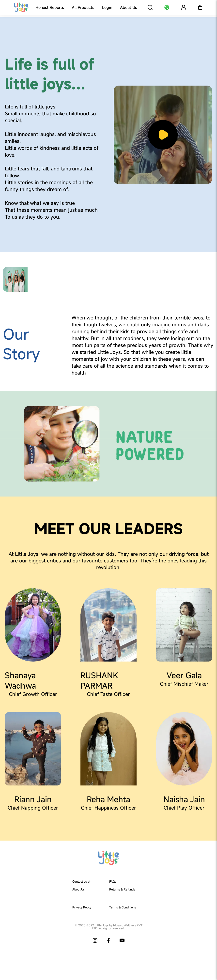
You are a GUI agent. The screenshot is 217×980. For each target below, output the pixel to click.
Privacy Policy (82, 907)
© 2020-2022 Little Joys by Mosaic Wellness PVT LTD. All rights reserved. (109, 927)
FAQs (113, 881)
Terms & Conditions (123, 907)
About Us (78, 889)
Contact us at (81, 881)
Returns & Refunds (122, 889)
